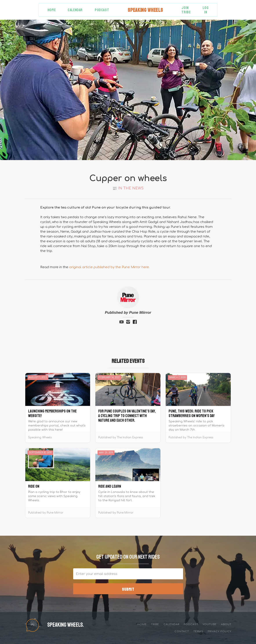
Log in (206, 10)
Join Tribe (186, 10)
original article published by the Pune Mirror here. (109, 267)
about (226, 624)
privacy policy (220, 631)
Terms (198, 631)
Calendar (75, 10)
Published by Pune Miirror (128, 313)
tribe (155, 624)
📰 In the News (128, 188)
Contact (182, 631)
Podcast (102, 10)
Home (52, 10)
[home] (145, 10)
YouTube (210, 624)
